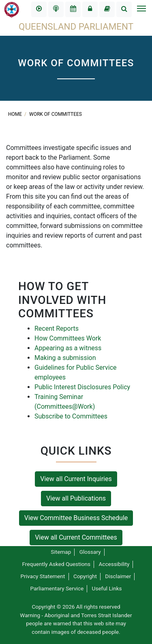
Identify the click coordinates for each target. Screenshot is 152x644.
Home (16, 114)
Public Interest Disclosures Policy (82, 387)
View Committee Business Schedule (76, 518)
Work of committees (56, 114)
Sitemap (61, 552)
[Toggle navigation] (141, 9)
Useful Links (107, 588)
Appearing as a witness (68, 348)
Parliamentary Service (57, 588)
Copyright (85, 576)
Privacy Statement (43, 576)
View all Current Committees (76, 537)
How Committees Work (68, 338)
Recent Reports (57, 329)
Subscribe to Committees (71, 416)
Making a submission (65, 358)
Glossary (90, 552)
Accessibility (114, 564)
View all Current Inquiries (76, 479)
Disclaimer (118, 576)
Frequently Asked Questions (57, 564)
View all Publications (76, 498)
